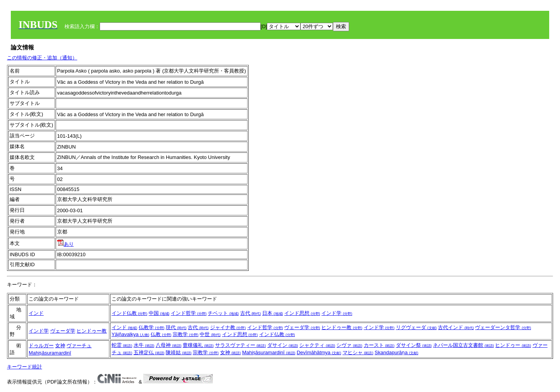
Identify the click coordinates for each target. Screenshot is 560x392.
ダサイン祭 (414, 345)
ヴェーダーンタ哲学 (503, 327)
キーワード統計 (25, 367)
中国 (159, 313)
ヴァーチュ (79, 346)
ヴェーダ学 (63, 331)
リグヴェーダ (416, 327)
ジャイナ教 (228, 327)
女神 (60, 346)
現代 (176, 327)
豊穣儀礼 (198, 345)
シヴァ (349, 345)
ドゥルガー (41, 346)
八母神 (169, 345)
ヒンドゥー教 (92, 331)
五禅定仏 (149, 352)
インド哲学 (189, 313)
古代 (251, 313)
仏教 (161, 334)
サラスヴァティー (241, 345)
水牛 (144, 345)
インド (36, 313)
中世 (210, 334)
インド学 (337, 313)
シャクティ (317, 345)
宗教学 (186, 334)
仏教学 (152, 327)
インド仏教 (130, 313)
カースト (379, 345)
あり (65, 244)
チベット (223, 313)
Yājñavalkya (131, 334)
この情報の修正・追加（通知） (42, 58)
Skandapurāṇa (396, 352)
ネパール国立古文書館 (463, 345)
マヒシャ (358, 352)
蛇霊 (122, 345)
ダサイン (283, 345)
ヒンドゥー (513, 345)
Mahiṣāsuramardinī (50, 353)
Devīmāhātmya (319, 352)
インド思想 (302, 313)
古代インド (456, 327)
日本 (273, 313)
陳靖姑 (179, 352)
